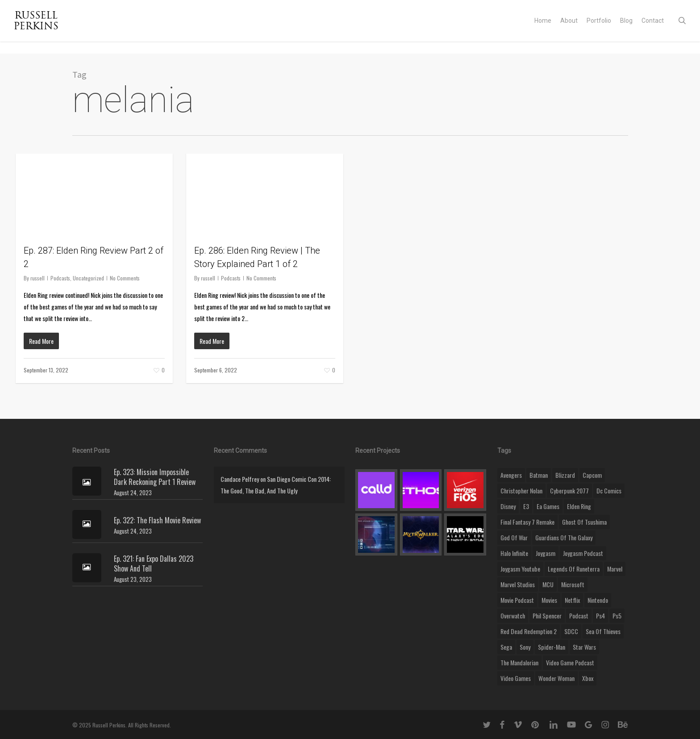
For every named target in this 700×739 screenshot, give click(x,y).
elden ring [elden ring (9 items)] (579, 506)
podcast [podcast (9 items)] (579, 616)
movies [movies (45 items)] (549, 600)
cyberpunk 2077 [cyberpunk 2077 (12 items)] (569, 491)
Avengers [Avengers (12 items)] (511, 475)
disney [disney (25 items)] (508, 506)
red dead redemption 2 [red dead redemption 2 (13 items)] (529, 631)
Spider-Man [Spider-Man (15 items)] (552, 647)
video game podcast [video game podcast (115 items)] (570, 662)
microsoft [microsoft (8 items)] (573, 584)
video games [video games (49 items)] (516, 678)
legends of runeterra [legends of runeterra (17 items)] (574, 569)
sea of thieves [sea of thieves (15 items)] (603, 631)
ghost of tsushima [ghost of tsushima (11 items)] (584, 522)
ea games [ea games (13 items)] (548, 506)
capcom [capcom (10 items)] (592, 475)
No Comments (125, 278)
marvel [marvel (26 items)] (615, 569)
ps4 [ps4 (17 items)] (600, 616)
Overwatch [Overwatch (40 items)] (513, 616)
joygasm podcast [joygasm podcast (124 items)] (583, 553)
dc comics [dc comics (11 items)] (609, 491)
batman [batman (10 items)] (539, 475)
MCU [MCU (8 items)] (548, 584)
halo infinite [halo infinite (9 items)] (514, 553)
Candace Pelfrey (240, 479)
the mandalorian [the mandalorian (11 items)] (519, 662)
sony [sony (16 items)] (525, 647)
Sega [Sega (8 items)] (506, 647)
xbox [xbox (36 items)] (588, 678)
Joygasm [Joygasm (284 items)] (546, 553)
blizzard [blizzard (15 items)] (565, 475)
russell (37, 278)
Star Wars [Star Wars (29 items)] (584, 647)
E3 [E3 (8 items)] (526, 506)
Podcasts (60, 278)
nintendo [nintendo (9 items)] (598, 600)
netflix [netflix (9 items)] (572, 600)
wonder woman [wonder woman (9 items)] (556, 678)
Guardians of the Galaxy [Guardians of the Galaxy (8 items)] (564, 537)
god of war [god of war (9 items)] (514, 537)
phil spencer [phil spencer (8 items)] (547, 616)
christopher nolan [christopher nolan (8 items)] (521, 491)
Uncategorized (88, 278)
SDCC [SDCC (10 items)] (571, 631)
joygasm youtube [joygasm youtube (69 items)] (520, 569)
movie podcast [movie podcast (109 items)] (517, 600)
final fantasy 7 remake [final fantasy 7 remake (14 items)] (527, 522)
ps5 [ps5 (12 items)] (617, 616)
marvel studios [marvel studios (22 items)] (518, 584)
